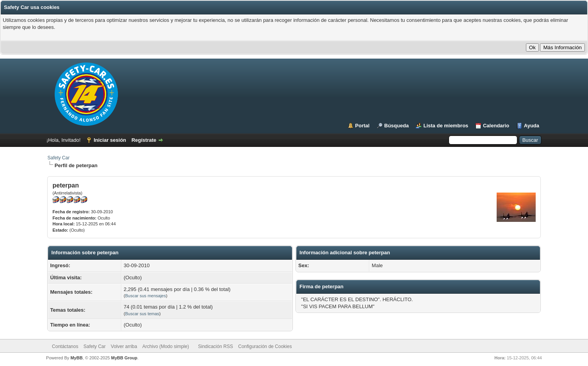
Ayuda (532, 126)
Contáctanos (65, 346)
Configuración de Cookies (265, 346)
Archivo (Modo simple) (166, 346)
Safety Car (58, 158)
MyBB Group (124, 358)
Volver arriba (124, 346)
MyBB (76, 358)
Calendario (496, 126)
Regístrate (144, 140)
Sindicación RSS (215, 346)
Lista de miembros (446, 126)
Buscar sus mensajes (145, 296)
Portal (363, 126)
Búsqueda (396, 126)
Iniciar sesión (110, 140)
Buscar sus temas (142, 314)
